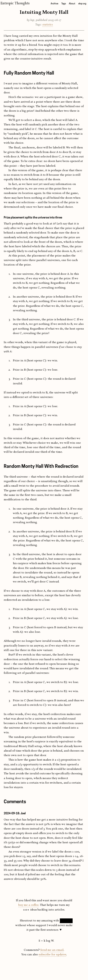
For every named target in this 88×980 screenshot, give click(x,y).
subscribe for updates (52, 955)
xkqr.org (82, 4)
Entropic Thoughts (15, 3)
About (72, 4)
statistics (48, 25)
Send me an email (52, 950)
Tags (64, 4)
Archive (55, 4)
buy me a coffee (29, 905)
